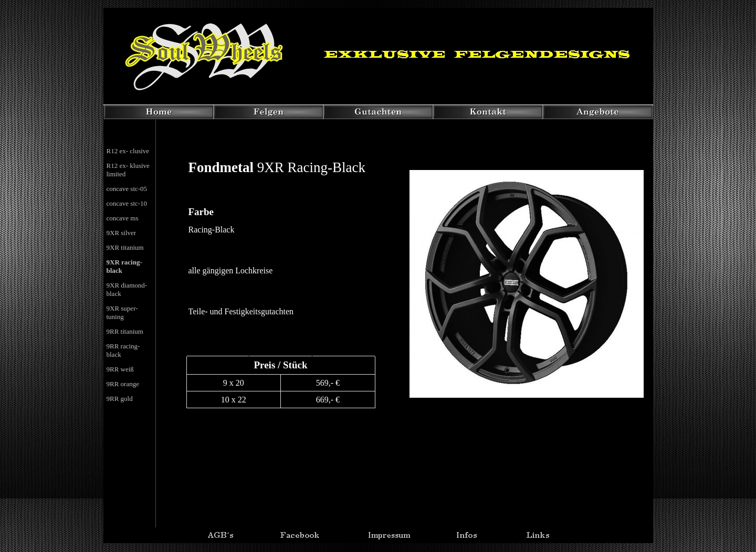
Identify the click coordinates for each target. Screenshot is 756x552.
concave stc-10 (127, 203)
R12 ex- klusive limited (128, 170)
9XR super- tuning (122, 312)
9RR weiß (120, 369)
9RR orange (123, 384)
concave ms (123, 218)
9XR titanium (125, 247)
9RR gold (120, 399)
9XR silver (122, 233)
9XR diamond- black (127, 289)
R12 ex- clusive (128, 151)
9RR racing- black (123, 350)
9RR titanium (125, 331)
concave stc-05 (127, 189)
